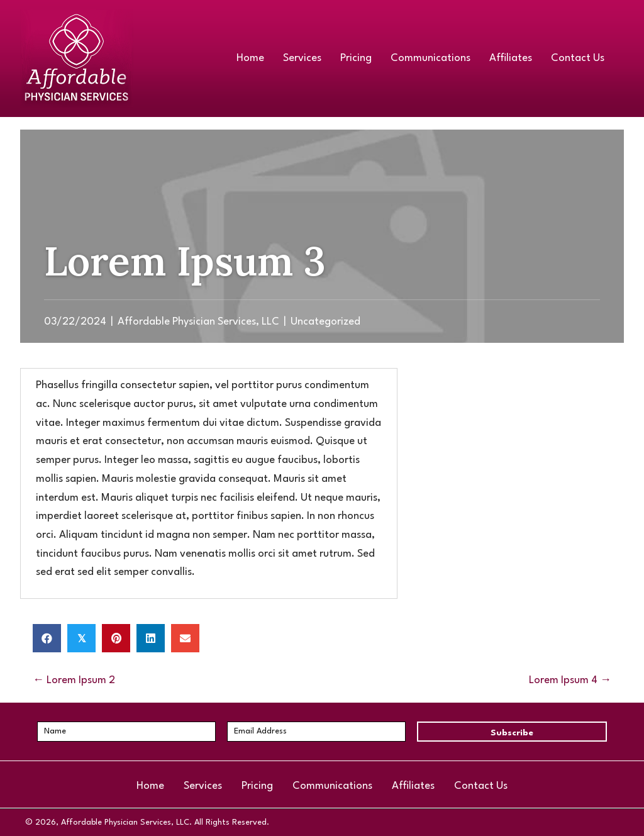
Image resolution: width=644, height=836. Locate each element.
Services (203, 786)
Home (150, 786)
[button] (512, 732)
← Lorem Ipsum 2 (74, 680)
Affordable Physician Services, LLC (198, 322)
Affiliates (413, 786)
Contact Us (481, 786)
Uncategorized (325, 322)
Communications (332, 786)
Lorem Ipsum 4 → (570, 680)
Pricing (257, 786)
